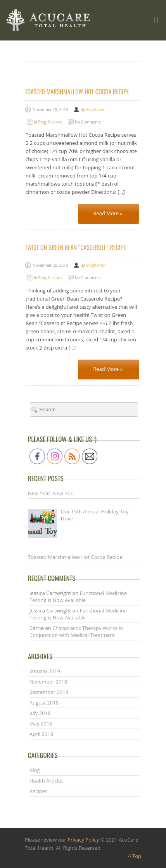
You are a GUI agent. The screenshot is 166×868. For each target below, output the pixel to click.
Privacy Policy (83, 840)
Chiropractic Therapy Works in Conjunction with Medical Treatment (76, 631)
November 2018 (48, 682)
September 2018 (49, 692)
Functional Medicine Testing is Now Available (78, 597)
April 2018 (41, 734)
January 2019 (45, 671)
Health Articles (47, 781)
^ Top (135, 856)
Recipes (55, 122)
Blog (42, 122)
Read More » (108, 213)
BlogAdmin (96, 110)
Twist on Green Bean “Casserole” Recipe (75, 247)
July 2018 (40, 713)
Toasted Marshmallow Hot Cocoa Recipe (77, 92)
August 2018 (44, 703)
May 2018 (41, 724)
